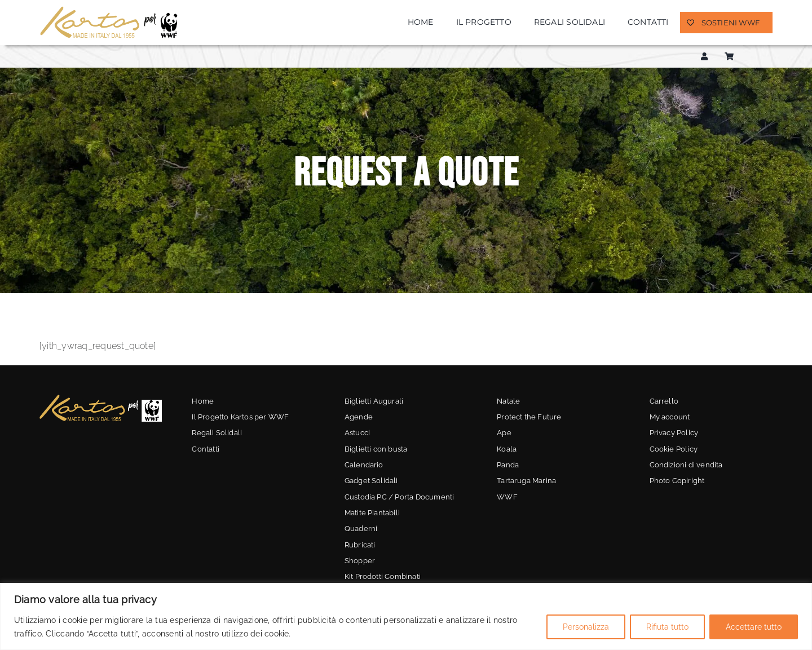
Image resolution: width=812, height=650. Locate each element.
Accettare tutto (754, 627)
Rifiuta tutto (667, 627)
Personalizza (586, 627)
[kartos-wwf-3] (101, 398)
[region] (406, 616)
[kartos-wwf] (110, 9)
